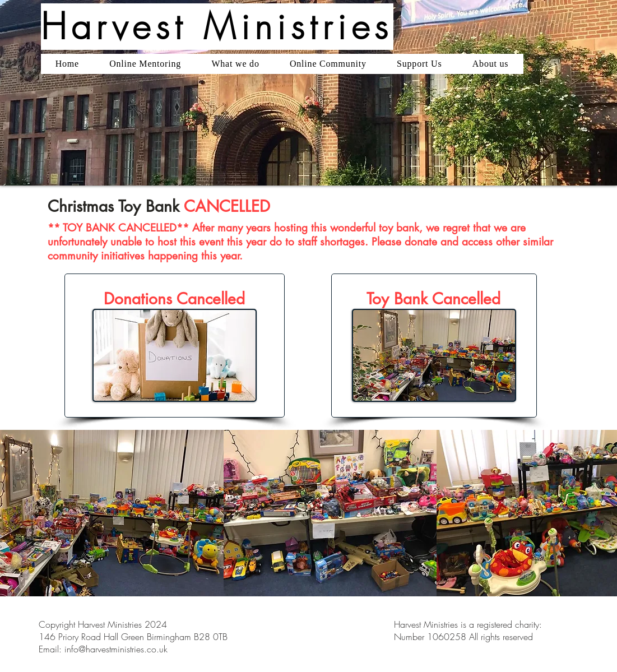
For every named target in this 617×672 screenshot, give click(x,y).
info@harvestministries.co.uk (116, 649)
